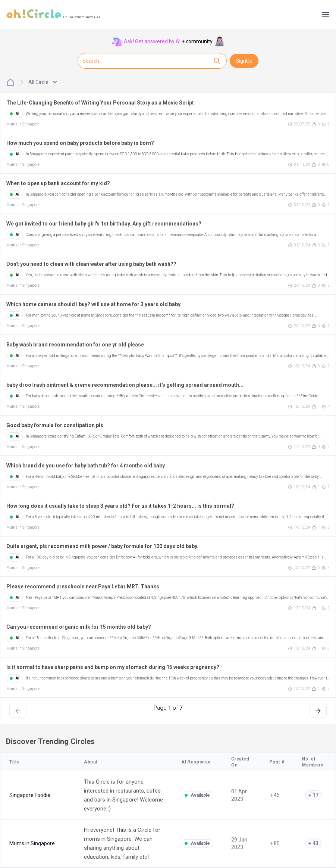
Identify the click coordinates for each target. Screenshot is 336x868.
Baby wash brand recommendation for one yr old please (75, 345)
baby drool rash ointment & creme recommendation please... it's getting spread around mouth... (125, 385)
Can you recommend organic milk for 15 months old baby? (79, 627)
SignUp (244, 61)
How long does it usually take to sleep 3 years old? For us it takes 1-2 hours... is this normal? (120, 506)
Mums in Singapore (23, 124)
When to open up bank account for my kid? (58, 183)
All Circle (43, 82)
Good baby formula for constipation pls (55, 425)
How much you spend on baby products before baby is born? (80, 143)
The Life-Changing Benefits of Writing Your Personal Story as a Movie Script (100, 103)
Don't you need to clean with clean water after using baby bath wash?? (91, 264)
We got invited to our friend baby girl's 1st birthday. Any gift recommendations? (104, 224)
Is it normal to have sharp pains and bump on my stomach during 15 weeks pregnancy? (113, 667)
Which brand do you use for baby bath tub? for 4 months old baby (86, 466)
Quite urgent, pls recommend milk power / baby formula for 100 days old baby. (102, 546)
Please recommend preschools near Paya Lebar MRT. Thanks (83, 587)
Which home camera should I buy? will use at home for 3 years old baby (93, 304)
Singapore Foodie (30, 795)
